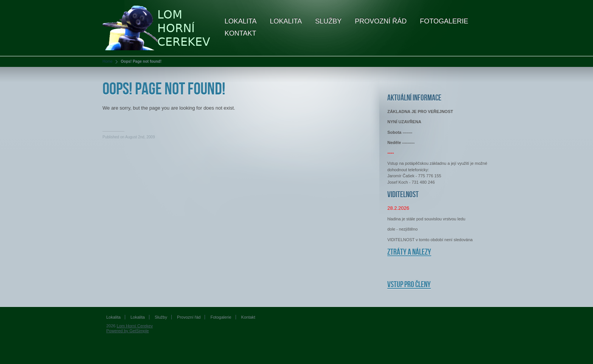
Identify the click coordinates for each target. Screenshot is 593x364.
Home (108, 61)
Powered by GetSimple (128, 331)
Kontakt (241, 33)
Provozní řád (381, 21)
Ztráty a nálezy (409, 252)
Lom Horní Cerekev (135, 326)
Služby (328, 21)
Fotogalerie (444, 21)
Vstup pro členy (409, 285)
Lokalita (241, 21)
